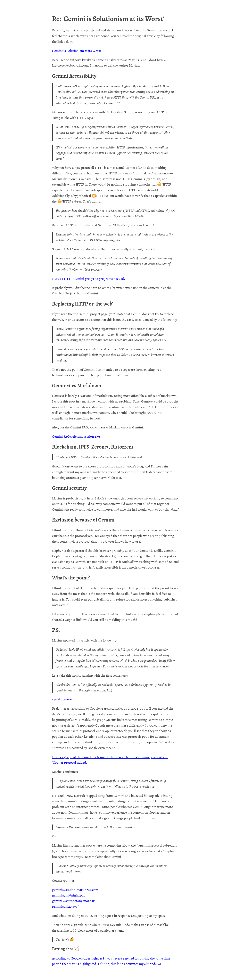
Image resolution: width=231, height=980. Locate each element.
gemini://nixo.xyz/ (65, 906)
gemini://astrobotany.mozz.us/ (74, 901)
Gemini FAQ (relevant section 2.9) (76, 436)
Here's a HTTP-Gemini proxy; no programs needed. (89, 279)
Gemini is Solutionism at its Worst (77, 51)
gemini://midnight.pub (69, 895)
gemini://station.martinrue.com (75, 890)
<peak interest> (63, 699)
